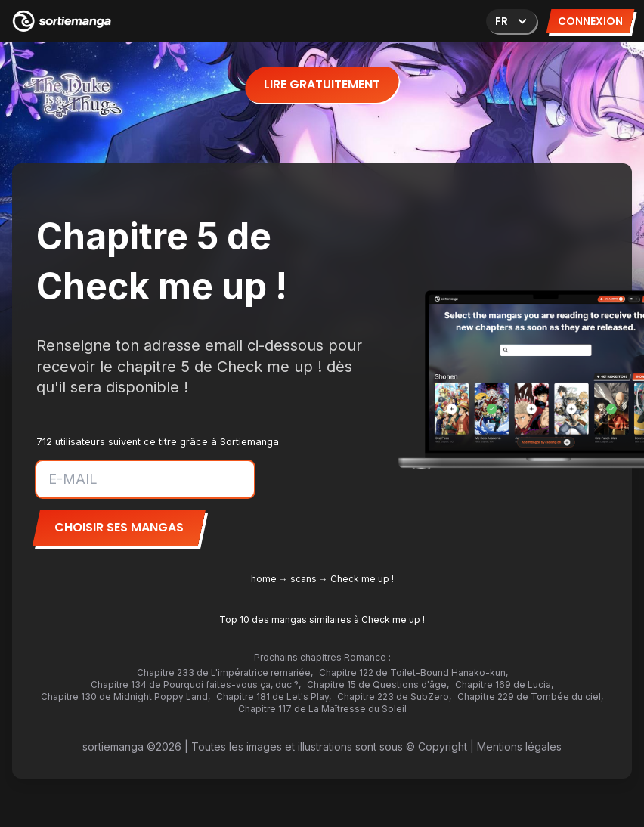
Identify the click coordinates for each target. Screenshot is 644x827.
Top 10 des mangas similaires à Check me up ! (322, 619)
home (264, 579)
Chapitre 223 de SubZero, (394, 697)
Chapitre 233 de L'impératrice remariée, (225, 672)
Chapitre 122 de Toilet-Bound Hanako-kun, (413, 672)
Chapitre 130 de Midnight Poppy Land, (125, 697)
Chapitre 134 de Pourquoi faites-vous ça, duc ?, (196, 685)
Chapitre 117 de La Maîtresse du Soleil (322, 709)
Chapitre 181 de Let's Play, (274, 697)
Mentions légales (519, 746)
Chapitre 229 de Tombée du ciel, (530, 697)
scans (303, 579)
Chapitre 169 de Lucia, (504, 685)
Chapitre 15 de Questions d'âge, (378, 685)
